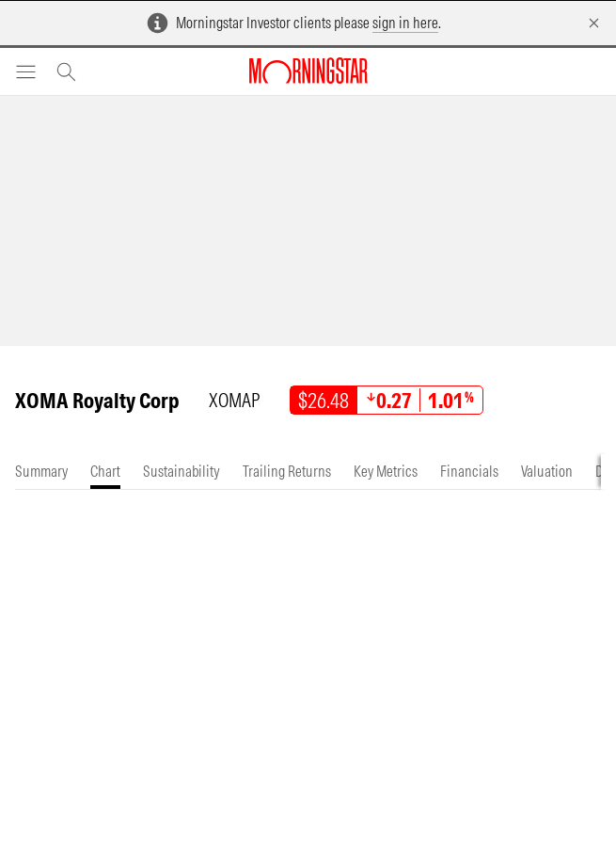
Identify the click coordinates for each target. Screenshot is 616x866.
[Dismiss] (594, 23)
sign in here (405, 23)
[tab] (41, 472)
